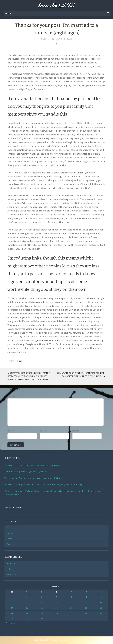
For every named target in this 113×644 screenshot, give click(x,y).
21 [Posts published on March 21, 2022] (12, 613)
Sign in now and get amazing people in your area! (26, 472)
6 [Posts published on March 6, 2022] (101, 597)
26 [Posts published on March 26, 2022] (86, 613)
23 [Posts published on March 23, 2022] (42, 613)
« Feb (7, 623)
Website (76, 431)
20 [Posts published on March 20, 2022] (101, 608)
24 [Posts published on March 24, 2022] (56, 613)
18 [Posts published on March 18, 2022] (71, 608)
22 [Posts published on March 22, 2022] (27, 613)
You (8, 544)
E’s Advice (11, 574)
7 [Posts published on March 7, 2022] (12, 602)
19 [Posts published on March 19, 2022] (86, 608)
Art (8, 528)
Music (20, 361)
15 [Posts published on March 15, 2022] (27, 608)
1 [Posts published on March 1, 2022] (27, 597)
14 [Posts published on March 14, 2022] (12, 608)
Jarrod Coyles (65, 39)
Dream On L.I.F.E (56, 6)
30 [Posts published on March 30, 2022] (42, 619)
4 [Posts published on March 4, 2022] (71, 597)
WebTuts (76, 640)
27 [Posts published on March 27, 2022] (101, 613)
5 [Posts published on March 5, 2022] (86, 597)
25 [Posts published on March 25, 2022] (71, 613)
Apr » (13, 623)
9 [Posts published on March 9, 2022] (42, 602)
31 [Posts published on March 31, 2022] (56, 619)
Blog (11, 569)
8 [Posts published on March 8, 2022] (27, 602)
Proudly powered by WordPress (46, 640)
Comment (12, 396)
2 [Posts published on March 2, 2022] (42, 597)
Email (43, 431)
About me (11, 563)
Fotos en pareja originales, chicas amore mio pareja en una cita (33, 465)
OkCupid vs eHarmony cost (51, 340)
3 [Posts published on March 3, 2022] (56, 597)
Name (11, 431)
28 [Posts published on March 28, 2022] (12, 619)
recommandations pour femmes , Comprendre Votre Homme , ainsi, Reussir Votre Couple (44, 484)
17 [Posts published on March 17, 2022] (56, 608)
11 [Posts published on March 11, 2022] (71, 602)
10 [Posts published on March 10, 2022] (56, 602)
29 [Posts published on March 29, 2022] (27, 619)
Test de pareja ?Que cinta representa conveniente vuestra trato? (34, 478)
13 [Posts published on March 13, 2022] (101, 602)
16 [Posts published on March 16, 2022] (42, 608)
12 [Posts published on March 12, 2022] (86, 602)
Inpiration (11, 533)
